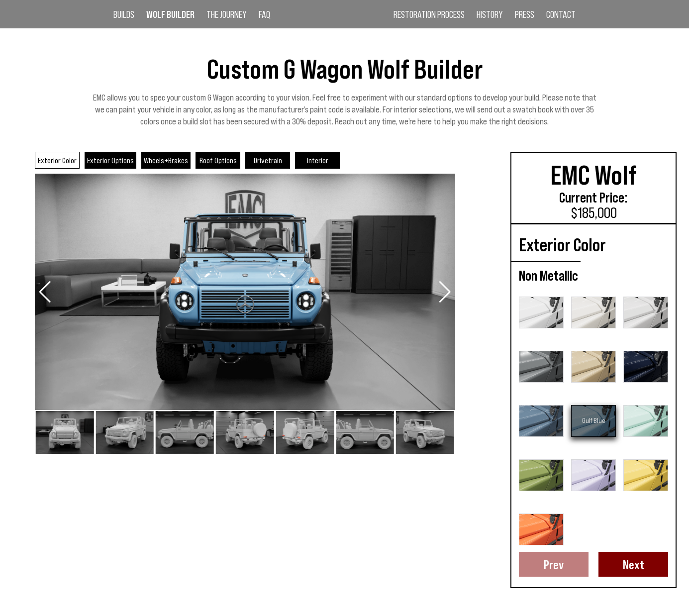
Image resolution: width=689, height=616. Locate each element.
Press (525, 15)
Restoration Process (429, 15)
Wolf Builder (170, 15)
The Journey (227, 15)
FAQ (265, 15)
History (490, 15)
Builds (124, 15)
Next (634, 564)
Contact (561, 15)
